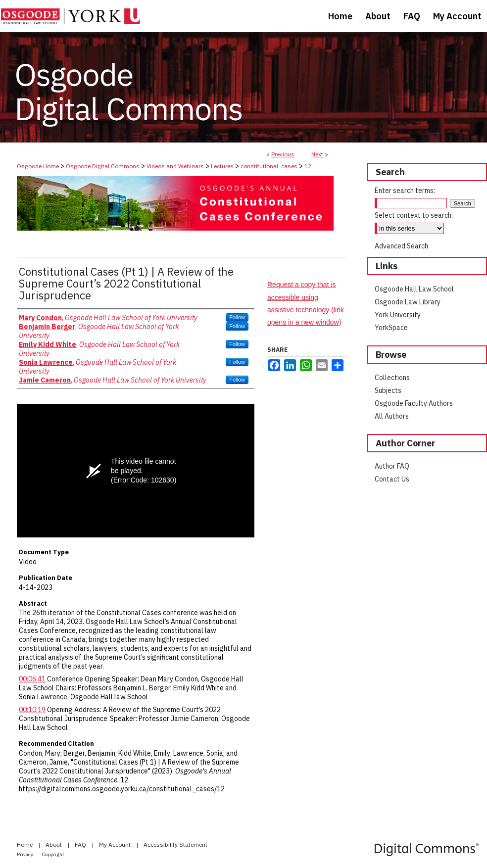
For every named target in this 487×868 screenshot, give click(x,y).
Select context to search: (414, 215)
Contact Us (392, 479)
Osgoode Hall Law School (414, 289)
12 (308, 166)
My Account (116, 844)
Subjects (388, 390)
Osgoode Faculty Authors (414, 403)
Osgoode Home (38, 166)
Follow (237, 317)
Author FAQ (392, 466)
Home (25, 844)
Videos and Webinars (175, 166)
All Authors (392, 416)
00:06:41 (32, 679)
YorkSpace (391, 328)
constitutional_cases (269, 166)
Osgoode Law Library (408, 302)
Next (317, 154)
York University (398, 315)
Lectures (222, 166)
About (54, 844)
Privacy (25, 854)
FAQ (81, 844)
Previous (283, 154)
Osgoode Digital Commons (103, 166)
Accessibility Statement (175, 844)
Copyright (53, 854)
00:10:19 (32, 710)
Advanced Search (401, 246)
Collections (392, 378)
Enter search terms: (405, 191)
